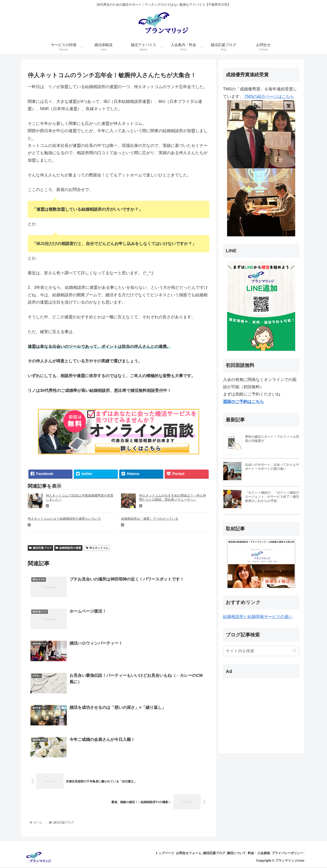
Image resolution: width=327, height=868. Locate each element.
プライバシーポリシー (286, 854)
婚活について (229, 854)
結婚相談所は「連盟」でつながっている (150, 519)
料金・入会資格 (254, 854)
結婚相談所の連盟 (68, 548)
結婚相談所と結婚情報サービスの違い (260, 617)
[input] (263, 651)
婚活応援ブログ (40, 548)
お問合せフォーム (175, 854)
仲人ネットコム (97, 548)
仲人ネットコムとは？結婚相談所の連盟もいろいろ (64, 519)
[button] (297, 651)
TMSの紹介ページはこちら (263, 165)
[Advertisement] (254, 710)
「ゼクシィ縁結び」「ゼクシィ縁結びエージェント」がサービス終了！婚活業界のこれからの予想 (274, 497)
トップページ (148, 854)
